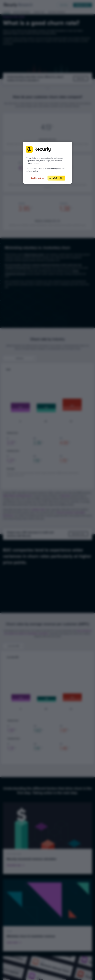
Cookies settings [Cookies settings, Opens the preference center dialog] (37, 178)
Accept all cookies (56, 178)
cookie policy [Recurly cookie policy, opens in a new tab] (56, 169)
